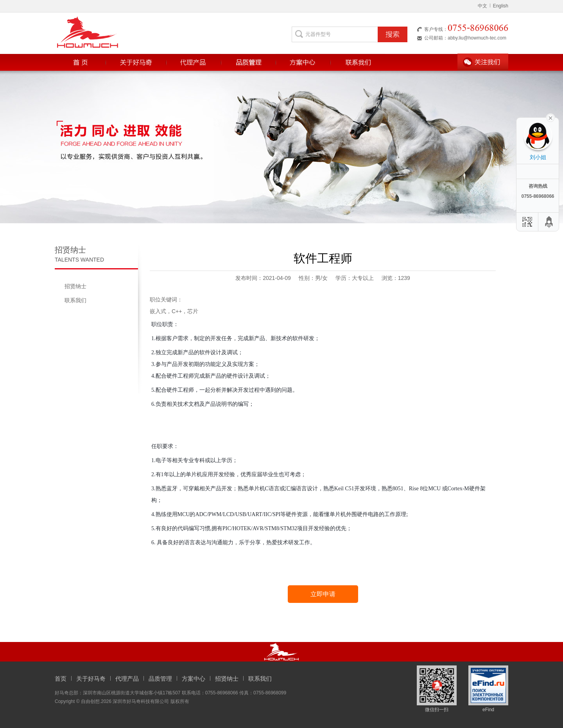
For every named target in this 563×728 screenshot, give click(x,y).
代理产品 (127, 679)
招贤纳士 (75, 286)
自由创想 (90, 701)
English (499, 6)
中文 (482, 6)
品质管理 (160, 679)
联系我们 (75, 300)
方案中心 (194, 679)
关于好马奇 (91, 679)
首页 (61, 679)
